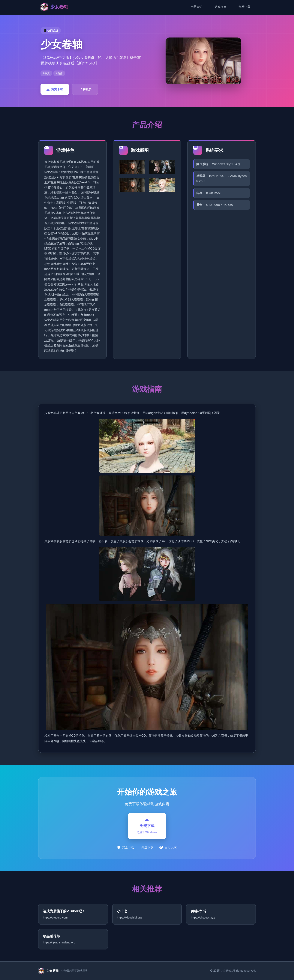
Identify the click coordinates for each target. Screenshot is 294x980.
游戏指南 (220, 7)
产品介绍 (196, 7)
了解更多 (86, 89)
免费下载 (244, 7)
